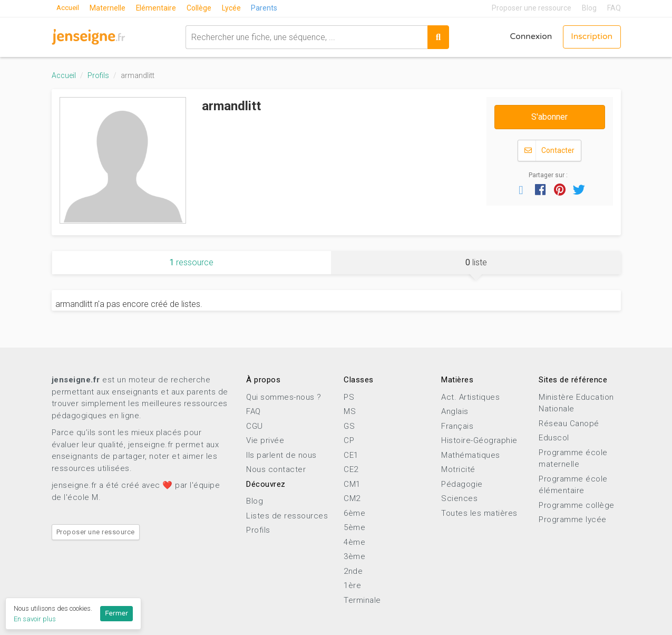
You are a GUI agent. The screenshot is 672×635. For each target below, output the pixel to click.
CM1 (352, 484)
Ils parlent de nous (281, 455)
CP (349, 440)
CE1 (351, 455)
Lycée (234, 8)
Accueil (69, 8)
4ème (354, 542)
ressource (191, 262)
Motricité (458, 469)
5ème (354, 527)
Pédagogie (462, 484)
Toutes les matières (479, 513)
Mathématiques (471, 455)
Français (457, 426)
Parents (267, 8)
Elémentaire (158, 8)
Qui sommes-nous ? (284, 397)
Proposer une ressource (532, 8)
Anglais (455, 411)
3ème (354, 556)
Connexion (529, 37)
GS (349, 426)
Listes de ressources (287, 516)
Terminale (362, 600)
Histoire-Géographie (479, 440)
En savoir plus (35, 619)
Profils (98, 75)
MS (350, 411)
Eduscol (554, 438)
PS (349, 397)
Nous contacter (276, 469)
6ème (354, 513)
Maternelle (110, 8)
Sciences (459, 498)
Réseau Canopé (569, 424)
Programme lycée (573, 519)
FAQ (614, 8)
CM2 (352, 498)
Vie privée (265, 440)
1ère (352, 585)
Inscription (591, 37)
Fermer (116, 613)
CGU (255, 426)
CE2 (351, 469)
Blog (589, 8)
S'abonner (549, 117)
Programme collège (577, 505)
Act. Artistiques (470, 397)
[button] (521, 189)
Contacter (549, 151)
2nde (353, 571)
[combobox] (305, 37)
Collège (202, 8)
